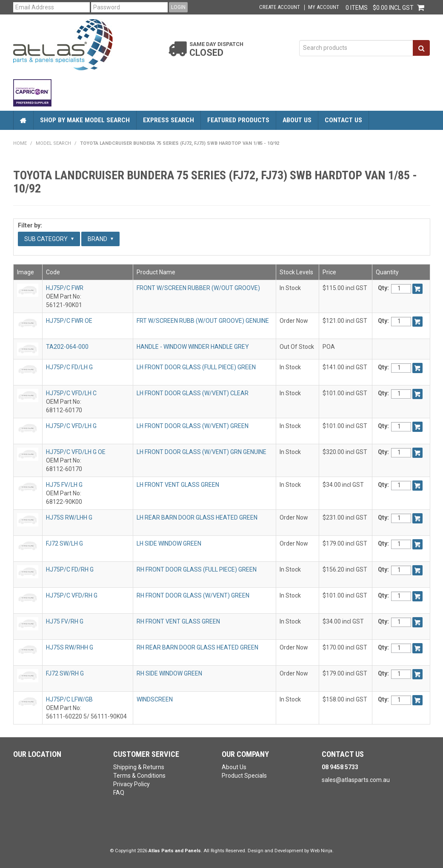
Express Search (169, 120)
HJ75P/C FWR (65, 288)
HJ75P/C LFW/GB (69, 699)
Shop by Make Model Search (85, 120)
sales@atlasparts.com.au (356, 780)
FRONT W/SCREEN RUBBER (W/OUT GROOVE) (198, 288)
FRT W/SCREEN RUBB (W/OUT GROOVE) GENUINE (203, 321)
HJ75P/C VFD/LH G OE (76, 452)
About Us (297, 120)
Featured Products (238, 120)
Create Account (280, 7)
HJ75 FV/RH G (65, 621)
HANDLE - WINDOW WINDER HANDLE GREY (193, 347)
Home (23, 120)
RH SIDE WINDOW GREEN (169, 673)
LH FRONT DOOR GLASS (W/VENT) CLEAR (193, 393)
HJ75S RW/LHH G (69, 517)
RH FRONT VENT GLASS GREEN (178, 621)
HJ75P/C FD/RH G (70, 569)
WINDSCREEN (155, 699)
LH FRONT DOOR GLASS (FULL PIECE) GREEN (196, 367)
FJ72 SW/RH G (65, 673)
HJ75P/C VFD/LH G (71, 426)
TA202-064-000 (67, 347)
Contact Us (343, 120)
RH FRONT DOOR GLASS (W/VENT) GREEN (193, 595)
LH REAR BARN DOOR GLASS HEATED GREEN (197, 517)
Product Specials (244, 776)
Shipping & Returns (139, 767)
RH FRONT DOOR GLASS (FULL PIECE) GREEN (197, 569)
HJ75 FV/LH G (64, 485)
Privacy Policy (131, 784)
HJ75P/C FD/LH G (69, 367)
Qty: (383, 288)
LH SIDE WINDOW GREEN (169, 543)
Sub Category (49, 239)
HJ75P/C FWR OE (69, 321)
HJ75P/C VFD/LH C (71, 393)
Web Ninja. (322, 851)
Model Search (53, 143)
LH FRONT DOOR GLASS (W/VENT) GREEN (193, 426)
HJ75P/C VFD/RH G (72, 595)
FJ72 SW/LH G (64, 543)
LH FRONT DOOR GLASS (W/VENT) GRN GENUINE (201, 452)
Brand (100, 239)
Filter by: (30, 225)
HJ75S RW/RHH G (70, 647)
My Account (324, 7)
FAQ (119, 793)
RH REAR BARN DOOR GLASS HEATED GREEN (197, 647)
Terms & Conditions (139, 776)
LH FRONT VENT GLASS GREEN (178, 485)
